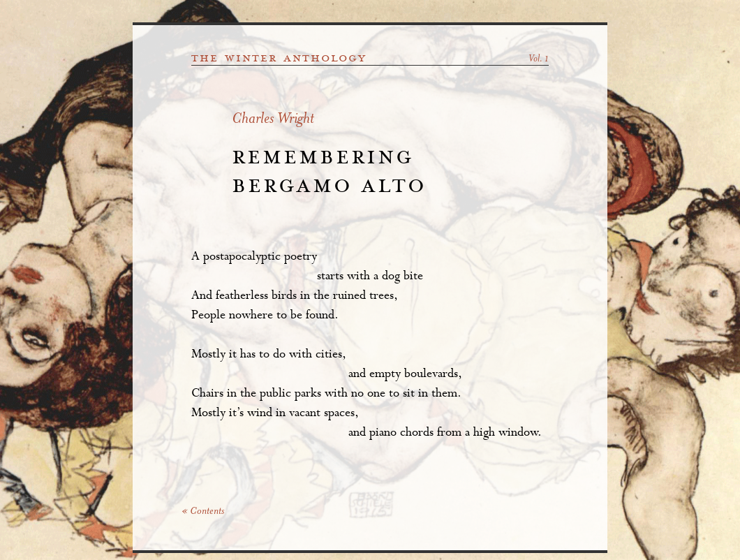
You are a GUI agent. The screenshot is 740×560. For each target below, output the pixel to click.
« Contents (203, 512)
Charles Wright (273, 120)
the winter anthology (279, 58)
